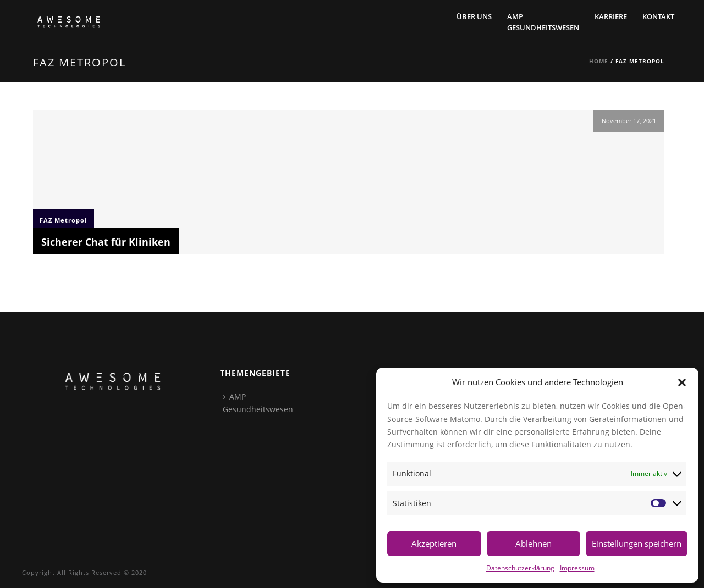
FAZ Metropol (63, 220)
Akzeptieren (434, 543)
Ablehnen (533, 543)
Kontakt (658, 16)
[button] (682, 382)
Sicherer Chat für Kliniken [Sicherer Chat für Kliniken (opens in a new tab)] (106, 242)
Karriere (611, 16)
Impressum (577, 568)
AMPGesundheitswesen (543, 22)
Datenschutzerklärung (520, 568)
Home (599, 61)
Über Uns (474, 16)
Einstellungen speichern (637, 543)
